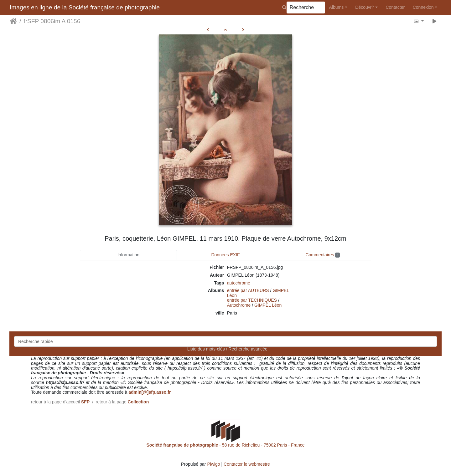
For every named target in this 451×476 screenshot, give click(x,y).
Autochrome (239, 305)
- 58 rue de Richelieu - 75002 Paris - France (226, 445)
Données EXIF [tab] (225, 255)
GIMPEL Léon (268, 305)
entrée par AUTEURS (248, 290)
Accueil (13, 21)
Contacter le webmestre (247, 464)
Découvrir (365, 7)
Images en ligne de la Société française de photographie (85, 7)
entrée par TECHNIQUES (252, 300)
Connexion (423, 7)
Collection (138, 402)
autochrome (239, 283)
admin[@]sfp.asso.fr (150, 392)
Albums (337, 7)
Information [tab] (128, 255)
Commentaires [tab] (322, 255)
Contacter (395, 7)
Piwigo (213, 464)
